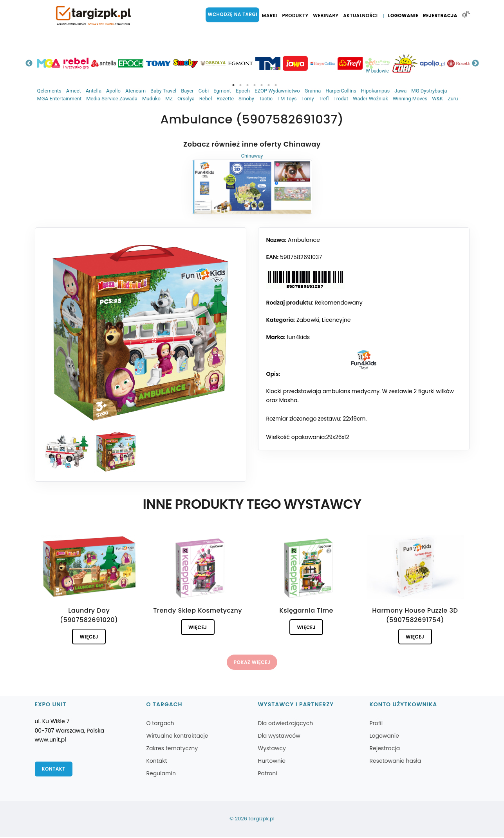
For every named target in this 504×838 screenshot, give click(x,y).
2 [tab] (240, 85)
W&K (437, 99)
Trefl (324, 99)
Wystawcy (272, 749)
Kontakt (54, 770)
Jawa (400, 91)
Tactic (266, 99)
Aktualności (361, 16)
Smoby (246, 99)
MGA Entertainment (60, 99)
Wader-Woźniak (370, 99)
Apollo (113, 91)
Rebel (206, 99)
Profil (376, 724)
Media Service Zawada (112, 99)
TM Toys (287, 99)
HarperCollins (341, 91)
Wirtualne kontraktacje (177, 737)
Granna (313, 91)
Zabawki (308, 320)
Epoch (243, 91)
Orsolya (186, 99)
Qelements (49, 91)
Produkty (297, 16)
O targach (160, 724)
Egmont (222, 91)
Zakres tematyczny (172, 749)
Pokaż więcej (252, 663)
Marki (271, 16)
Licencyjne (336, 320)
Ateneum (135, 91)
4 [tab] (255, 85)
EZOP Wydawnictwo (277, 91)
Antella (94, 91)
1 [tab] (233, 85)
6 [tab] (269, 85)
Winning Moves (410, 99)
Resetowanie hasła (395, 762)
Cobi (204, 91)
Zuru (453, 99)
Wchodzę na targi (234, 15)
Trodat (341, 99)
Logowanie (404, 16)
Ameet (74, 91)
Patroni (267, 775)
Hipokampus (375, 91)
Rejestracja (440, 16)
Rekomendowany (338, 303)
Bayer (187, 91)
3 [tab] (247, 85)
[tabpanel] (49, 63)
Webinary (327, 16)
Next (475, 63)
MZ (169, 99)
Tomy (308, 99)
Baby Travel (163, 91)
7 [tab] (276, 85)
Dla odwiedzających (285, 724)
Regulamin (161, 775)
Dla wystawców (279, 737)
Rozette (225, 99)
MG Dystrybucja (429, 91)
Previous (29, 63)
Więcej (89, 637)
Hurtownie (272, 762)
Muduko (151, 99)
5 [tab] (262, 85)
